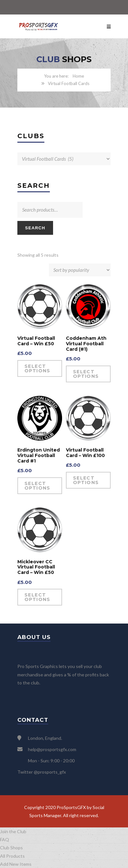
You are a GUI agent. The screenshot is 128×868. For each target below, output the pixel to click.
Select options (37, 368)
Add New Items (16, 864)
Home (78, 76)
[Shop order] (80, 270)
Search (35, 228)
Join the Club (13, 831)
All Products (12, 856)
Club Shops (11, 848)
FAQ (5, 839)
